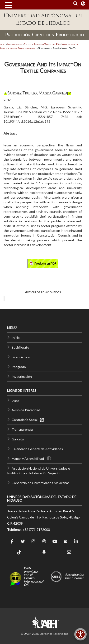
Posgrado (19, 367)
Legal (16, 400)
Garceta (18, 439)
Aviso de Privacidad (26, 410)
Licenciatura (21, 357)
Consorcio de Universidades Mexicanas (41, 483)
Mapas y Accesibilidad (28, 459)
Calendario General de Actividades (37, 449)
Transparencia (22, 429)
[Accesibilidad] (80, 634)
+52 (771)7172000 (36, 530)
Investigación (22, 376)
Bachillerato (20, 347)
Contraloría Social (28, 420)
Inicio (16, 338)
